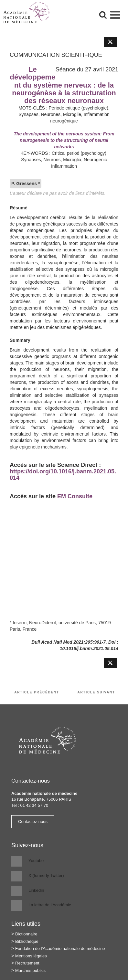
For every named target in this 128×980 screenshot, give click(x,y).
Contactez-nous (33, 822)
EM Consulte (75, 496)
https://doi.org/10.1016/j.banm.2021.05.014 (63, 475)
